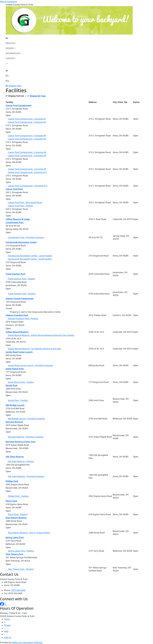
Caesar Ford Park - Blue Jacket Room (25, 202)
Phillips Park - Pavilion (18, 496)
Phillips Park (12, 481)
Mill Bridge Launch (15, 405)
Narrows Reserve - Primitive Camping (26, 437)
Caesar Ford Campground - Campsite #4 (27, 136)
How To (8, 637)
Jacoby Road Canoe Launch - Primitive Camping (30, 365)
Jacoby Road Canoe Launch (19, 352)
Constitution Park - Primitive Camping (26, 237)
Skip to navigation (9, 2)
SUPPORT (10, 58)
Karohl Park (12, 385)
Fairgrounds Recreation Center (21, 242)
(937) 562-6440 (18, 590)
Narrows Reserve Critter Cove (21, 442)
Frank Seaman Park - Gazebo (21, 279)
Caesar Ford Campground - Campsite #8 (27, 156)
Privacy (7, 625)
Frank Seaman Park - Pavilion (22, 294)
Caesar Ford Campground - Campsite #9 (27, 169)
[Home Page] (14, 38)
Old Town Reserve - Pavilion (21, 461)
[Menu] (7, 81)
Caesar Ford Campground (19, 105)
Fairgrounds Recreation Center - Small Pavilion (30, 259)
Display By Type (37, 96)
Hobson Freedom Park (17, 315)
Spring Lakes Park (15, 537)
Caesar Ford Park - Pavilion (20, 206)
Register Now (15, 86)
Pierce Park (11, 501)
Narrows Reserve (14, 422)
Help (6, 631)
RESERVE (10, 48)
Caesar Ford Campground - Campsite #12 (28, 186)
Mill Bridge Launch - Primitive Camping (26, 419)
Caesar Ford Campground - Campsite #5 (27, 139)
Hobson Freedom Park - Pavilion (23, 319)
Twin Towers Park (15, 554)
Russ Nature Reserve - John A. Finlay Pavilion (29, 533)
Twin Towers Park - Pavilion (21, 569)
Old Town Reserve (15, 457)
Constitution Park (15, 222)
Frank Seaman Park (16, 274)
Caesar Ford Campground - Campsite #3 (27, 122)
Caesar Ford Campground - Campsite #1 (27, 119)
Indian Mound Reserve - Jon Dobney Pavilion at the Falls (34, 349)
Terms (7, 619)
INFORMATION (13, 53)
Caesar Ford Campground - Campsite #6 (27, 152)
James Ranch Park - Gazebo (21, 382)
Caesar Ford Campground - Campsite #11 (27, 172)
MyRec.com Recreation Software (27, 642)
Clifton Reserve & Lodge (18, 219)
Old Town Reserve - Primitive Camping (26, 476)
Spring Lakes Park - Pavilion (21, 551)
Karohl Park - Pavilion (18, 400)
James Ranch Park (15, 369)
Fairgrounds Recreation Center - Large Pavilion (30, 256)
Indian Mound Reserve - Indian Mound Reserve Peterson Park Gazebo (41, 335)
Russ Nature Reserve (16, 518)
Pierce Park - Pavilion (18, 514)
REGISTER (10, 43)
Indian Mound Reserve (17, 332)
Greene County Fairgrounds (20, 298)
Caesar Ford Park (14, 189)
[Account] (14, 63)
